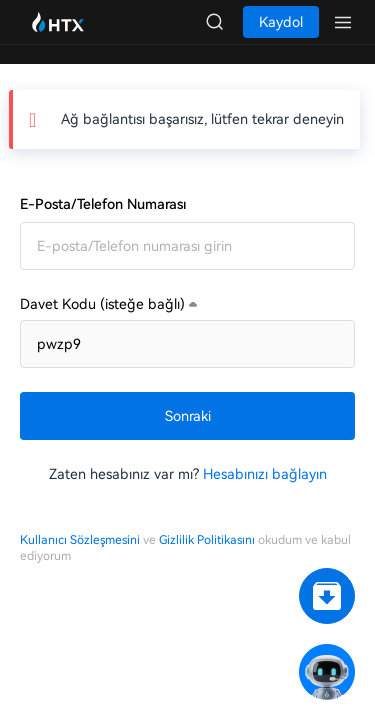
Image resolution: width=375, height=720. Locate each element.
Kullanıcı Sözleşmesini (80, 540)
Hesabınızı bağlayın (265, 474)
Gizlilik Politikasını (207, 540)
